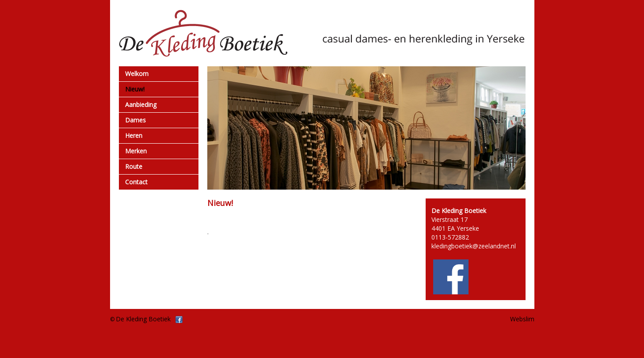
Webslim (522, 319)
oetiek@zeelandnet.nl (485, 246)
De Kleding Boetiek (143, 319)
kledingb (443, 246)
